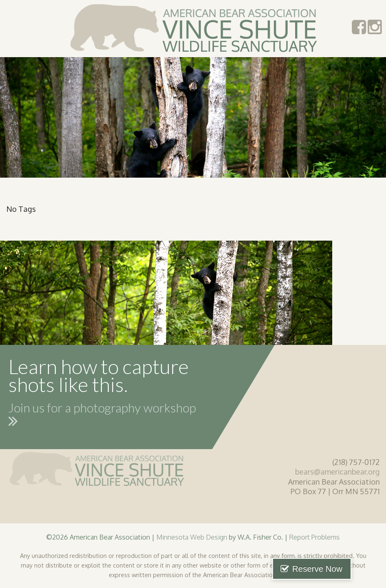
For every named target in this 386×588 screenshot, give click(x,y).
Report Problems (315, 537)
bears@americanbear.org (337, 472)
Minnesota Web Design (192, 537)
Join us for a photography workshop (102, 416)
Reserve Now (343, 569)
